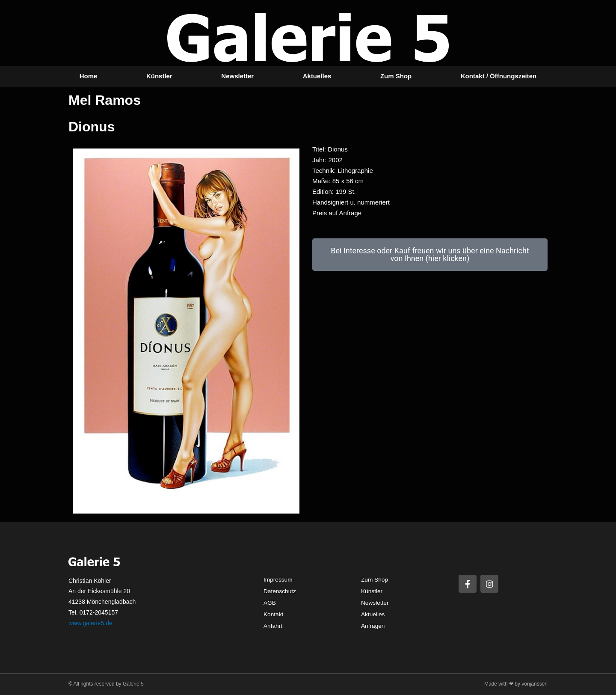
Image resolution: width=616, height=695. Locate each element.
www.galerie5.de (90, 623)
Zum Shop (396, 76)
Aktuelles (317, 76)
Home (89, 76)
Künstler (159, 76)
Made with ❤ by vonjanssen (516, 684)
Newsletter (237, 76)
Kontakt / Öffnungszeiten (499, 76)
